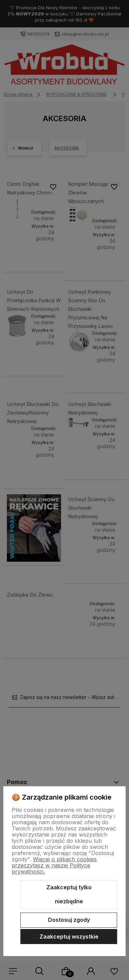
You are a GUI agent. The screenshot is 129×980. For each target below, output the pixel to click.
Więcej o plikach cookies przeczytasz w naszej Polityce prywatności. (54, 865)
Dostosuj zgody (69, 920)
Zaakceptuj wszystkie (69, 937)
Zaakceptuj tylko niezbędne (69, 894)
